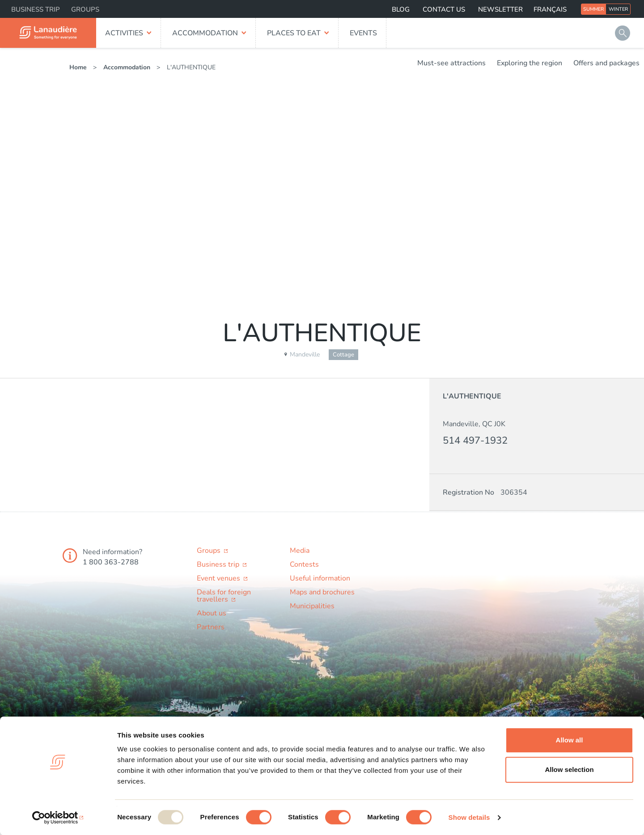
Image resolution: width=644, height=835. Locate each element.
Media (300, 551)
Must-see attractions (451, 63)
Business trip (36, 9)
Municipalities (312, 606)
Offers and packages (606, 63)
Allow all (570, 740)
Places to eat (294, 33)
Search (623, 33)
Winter (618, 9)
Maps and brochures (322, 592)
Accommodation (205, 33)
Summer (593, 9)
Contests (304, 564)
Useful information (320, 578)
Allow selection (569, 769)
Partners (211, 627)
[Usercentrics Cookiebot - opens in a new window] (58, 818)
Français (550, 9)
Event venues (219, 578)
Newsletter (500, 9)
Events (363, 33)
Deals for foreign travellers (224, 596)
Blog (401, 9)
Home (78, 67)
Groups (85, 9)
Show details (469, 817)
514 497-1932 (475, 441)
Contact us (444, 9)
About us (212, 613)
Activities (124, 33)
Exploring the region (530, 63)
